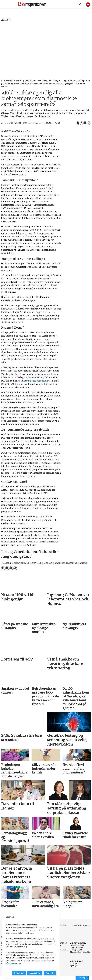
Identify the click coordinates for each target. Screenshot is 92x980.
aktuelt (48, 563)
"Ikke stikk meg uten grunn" (35, 381)
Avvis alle (50, 973)
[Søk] (80, 5)
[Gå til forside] (32, 5)
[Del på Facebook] (78, 123)
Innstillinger (82, 978)
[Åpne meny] (88, 5)
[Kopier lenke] (89, 123)
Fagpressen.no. (15, 963)
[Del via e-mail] (85, 123)
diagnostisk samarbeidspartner (71, 563)
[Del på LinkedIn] (81, 123)
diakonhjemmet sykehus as (16, 563)
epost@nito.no (76, 966)
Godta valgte (35, 973)
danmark (36, 563)
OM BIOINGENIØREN (81, 925)
